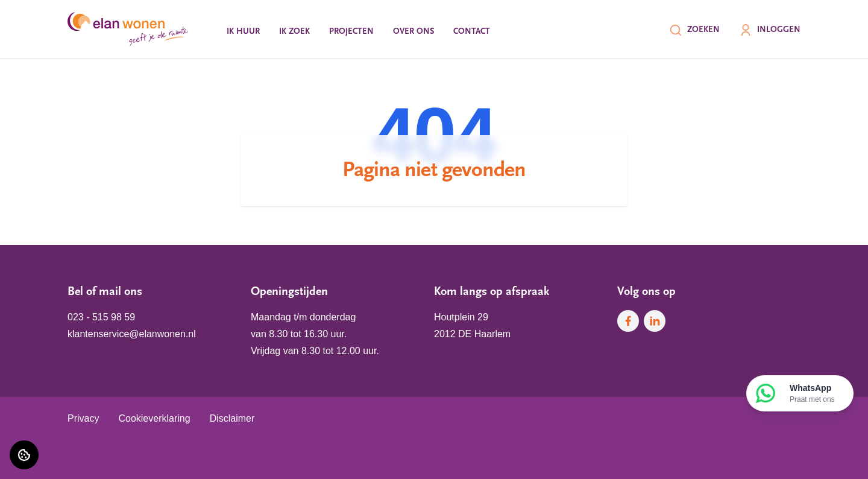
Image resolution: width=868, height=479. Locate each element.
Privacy (83, 418)
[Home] (128, 29)
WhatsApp (812, 394)
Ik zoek (294, 32)
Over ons (414, 32)
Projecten (351, 32)
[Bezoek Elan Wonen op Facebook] (628, 321)
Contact (472, 32)
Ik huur (243, 32)
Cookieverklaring (154, 418)
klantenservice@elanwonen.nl (132, 334)
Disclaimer (232, 418)
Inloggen (770, 30)
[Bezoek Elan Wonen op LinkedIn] (655, 321)
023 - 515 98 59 (101, 317)
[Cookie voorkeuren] (24, 455)
